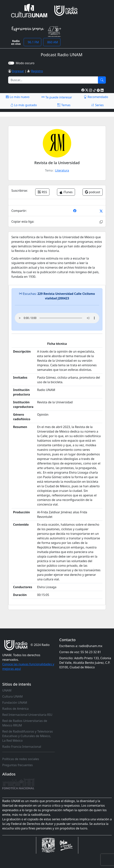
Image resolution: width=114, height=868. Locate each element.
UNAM (7, 690)
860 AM (52, 42)
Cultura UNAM (12, 696)
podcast (93, 192)
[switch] (11, 63)
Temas (64, 105)
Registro (37, 71)
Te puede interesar (57, 97)
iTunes (66, 192)
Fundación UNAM (15, 703)
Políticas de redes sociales (21, 759)
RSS (42, 192)
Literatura (62, 170)
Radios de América (15, 709)
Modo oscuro (26, 63)
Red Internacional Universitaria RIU (27, 715)
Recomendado (96, 97)
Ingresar (18, 71)
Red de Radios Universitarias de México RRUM (25, 723)
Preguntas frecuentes (18, 765)
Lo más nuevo (18, 97)
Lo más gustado (24, 105)
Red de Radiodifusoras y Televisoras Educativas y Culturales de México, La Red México (28, 736)
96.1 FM (32, 42)
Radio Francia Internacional (22, 747)
